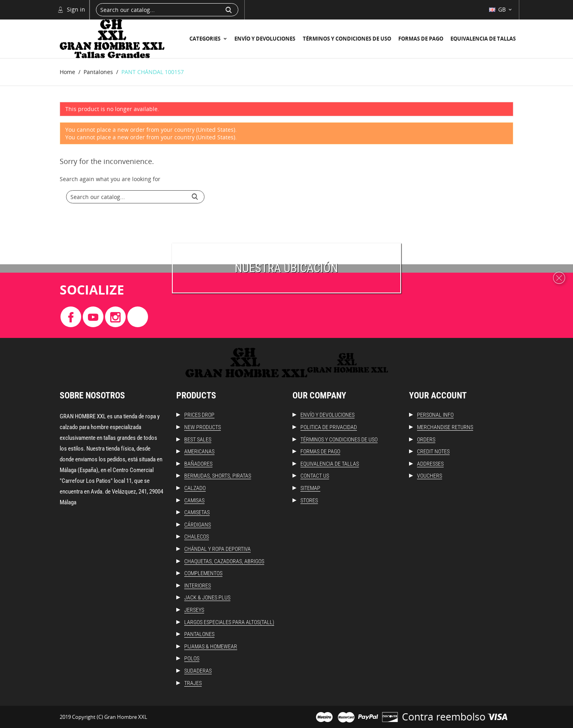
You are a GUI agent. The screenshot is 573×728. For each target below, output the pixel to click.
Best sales (198, 439)
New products (203, 427)
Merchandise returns (445, 427)
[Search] (167, 10)
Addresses (430, 464)
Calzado (195, 488)
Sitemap (310, 488)
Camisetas (197, 512)
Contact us (315, 476)
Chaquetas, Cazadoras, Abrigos (224, 561)
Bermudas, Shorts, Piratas (218, 476)
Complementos (203, 573)
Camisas (194, 500)
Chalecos (197, 537)
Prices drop (199, 415)
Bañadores (198, 464)
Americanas (199, 451)
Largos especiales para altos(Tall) (229, 622)
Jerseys (194, 610)
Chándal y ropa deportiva (217, 549)
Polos (192, 658)
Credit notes (433, 451)
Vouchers (430, 476)
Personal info (435, 415)
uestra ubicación (290, 268)
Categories (206, 39)
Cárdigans (198, 525)
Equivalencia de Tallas (483, 39)
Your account (438, 395)
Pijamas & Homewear (211, 646)
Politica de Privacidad (329, 427)
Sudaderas (198, 671)
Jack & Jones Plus (207, 597)
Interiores (198, 586)
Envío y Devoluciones (265, 39)
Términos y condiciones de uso (347, 39)
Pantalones (199, 634)
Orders (426, 439)
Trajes (193, 683)
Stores (309, 500)
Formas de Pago (421, 39)
